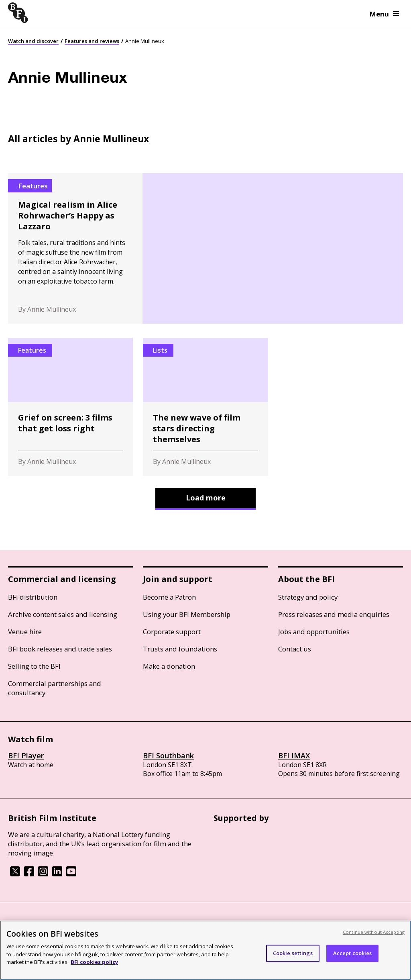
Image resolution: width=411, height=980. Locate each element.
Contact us (295, 649)
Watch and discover (33, 41)
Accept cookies (353, 953)
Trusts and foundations (180, 649)
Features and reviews (92, 41)
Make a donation (169, 666)
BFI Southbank (168, 755)
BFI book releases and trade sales (60, 649)
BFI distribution (33, 597)
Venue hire (25, 632)
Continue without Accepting (374, 932)
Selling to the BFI (34, 666)
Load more (206, 498)
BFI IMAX (294, 755)
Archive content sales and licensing (63, 614)
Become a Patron (169, 597)
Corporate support (172, 632)
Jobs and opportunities (314, 632)
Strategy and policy (308, 597)
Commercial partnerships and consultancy (55, 688)
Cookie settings (293, 953)
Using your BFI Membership (187, 614)
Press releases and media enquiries (334, 614)
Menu (384, 14)
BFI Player (26, 755)
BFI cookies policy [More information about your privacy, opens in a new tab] (94, 962)
